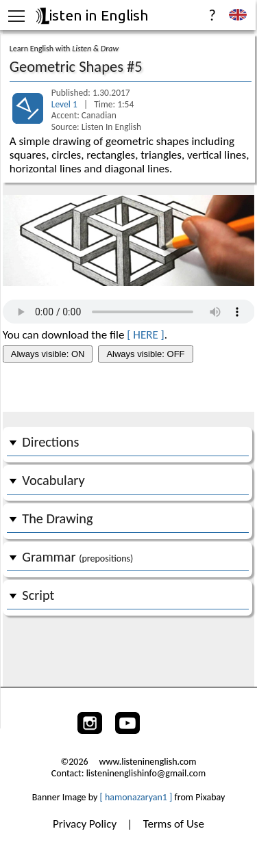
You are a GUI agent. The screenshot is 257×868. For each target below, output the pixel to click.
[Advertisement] (128, 389)
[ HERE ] (146, 335)
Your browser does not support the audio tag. (129, 312)
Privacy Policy (86, 824)
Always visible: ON (48, 354)
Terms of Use (174, 824)
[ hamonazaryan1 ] (136, 797)
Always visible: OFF (145, 354)
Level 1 (65, 104)
